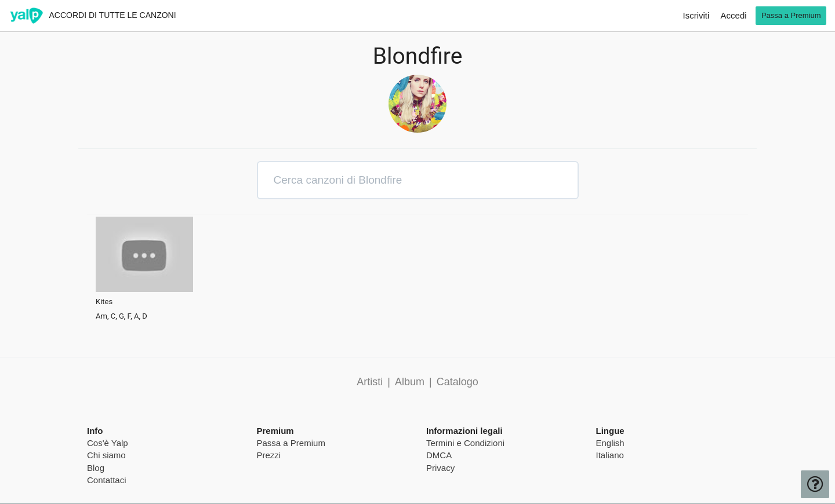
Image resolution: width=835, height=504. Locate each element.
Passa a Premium (291, 443)
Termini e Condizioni (465, 443)
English (610, 443)
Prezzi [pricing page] (269, 455)
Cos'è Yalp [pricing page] (108, 443)
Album (410, 382)
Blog (96, 468)
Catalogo (458, 382)
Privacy (440, 468)
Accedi (734, 15)
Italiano (610, 455)
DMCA (439, 455)
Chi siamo (106, 455)
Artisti (370, 382)
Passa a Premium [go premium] (791, 15)
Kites (104, 302)
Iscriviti (696, 15)
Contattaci (107, 480)
